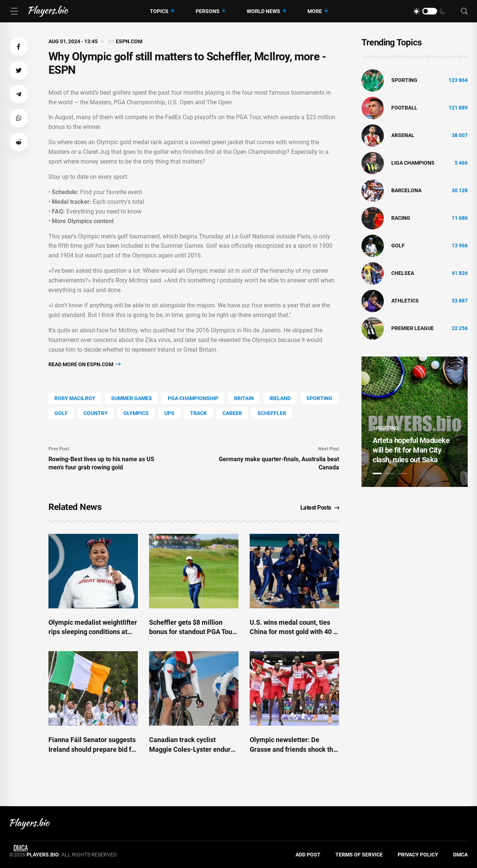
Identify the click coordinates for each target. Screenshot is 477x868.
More (315, 11)
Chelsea (403, 273)
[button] (19, 47)
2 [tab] (390, 473)
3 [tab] (402, 473)
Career (232, 413)
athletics (405, 301)
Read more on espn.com (85, 364)
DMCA (460, 855)
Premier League (413, 328)
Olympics (136, 413)
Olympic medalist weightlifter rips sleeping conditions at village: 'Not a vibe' (93, 632)
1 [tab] (377, 473)
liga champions (413, 163)
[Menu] (14, 11)
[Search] (464, 11)
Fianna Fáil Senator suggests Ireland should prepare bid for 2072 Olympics (93, 749)
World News (263, 11)
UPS (169, 413)
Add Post (308, 855)
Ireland (280, 398)
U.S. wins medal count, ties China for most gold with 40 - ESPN (293, 632)
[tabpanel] (415, 422)
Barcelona (406, 190)
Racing (401, 218)
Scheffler (272, 413)
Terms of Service (359, 855)
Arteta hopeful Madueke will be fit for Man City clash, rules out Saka (411, 450)
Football (404, 108)
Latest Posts (320, 508)
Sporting (319, 398)
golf (61, 413)
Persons (208, 11)
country (96, 413)
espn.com (129, 41)
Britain (244, 398)
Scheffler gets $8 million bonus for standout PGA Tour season (192, 632)
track (198, 413)
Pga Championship (193, 398)
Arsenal (403, 135)
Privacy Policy (418, 855)
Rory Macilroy (75, 398)
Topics (159, 11)
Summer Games (132, 398)
